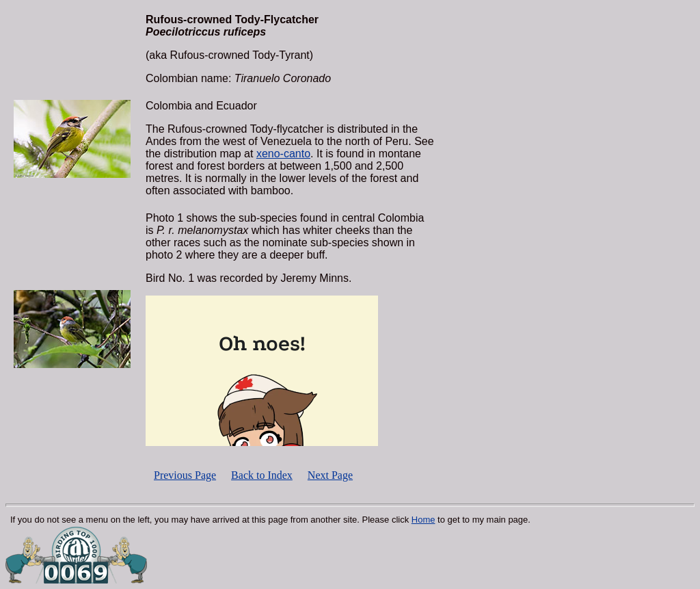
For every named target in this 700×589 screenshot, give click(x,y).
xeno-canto (283, 154)
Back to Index (262, 475)
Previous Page (185, 475)
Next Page (330, 475)
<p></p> (262, 371)
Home (423, 520)
